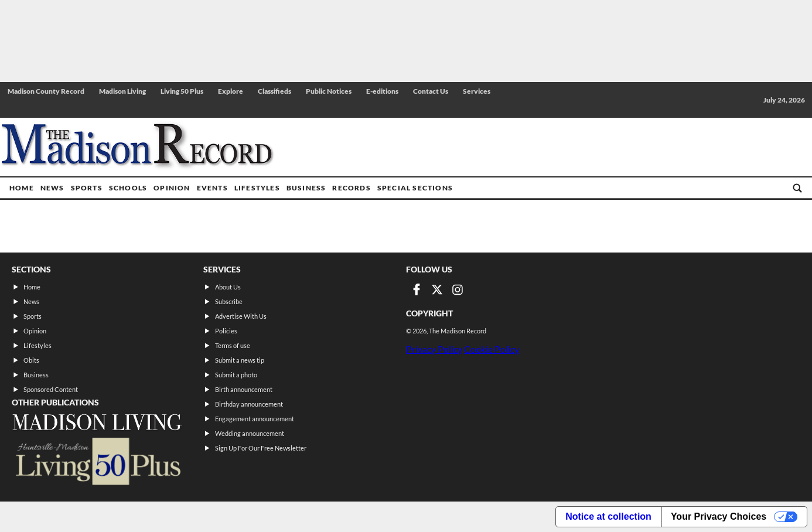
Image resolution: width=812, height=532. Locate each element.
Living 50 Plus (182, 91)
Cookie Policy (492, 349)
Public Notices (329, 91)
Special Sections (415, 188)
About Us (228, 287)
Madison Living (122, 91)
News (52, 188)
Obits (31, 360)
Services (477, 91)
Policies (226, 331)
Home (22, 188)
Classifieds (274, 91)
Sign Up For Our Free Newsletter (261, 448)
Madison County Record (46, 91)
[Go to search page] (797, 188)
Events (212, 188)
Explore (231, 91)
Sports (87, 188)
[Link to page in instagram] (458, 289)
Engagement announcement (255, 419)
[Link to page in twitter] (437, 289)
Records (351, 188)
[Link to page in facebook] (417, 289)
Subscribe (229, 301)
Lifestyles (257, 188)
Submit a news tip (240, 360)
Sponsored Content (51, 389)
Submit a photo (236, 375)
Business (306, 188)
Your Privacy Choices (719, 516)
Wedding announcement (250, 433)
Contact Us (431, 91)
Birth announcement (244, 389)
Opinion (172, 188)
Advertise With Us (241, 316)
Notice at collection (608, 516)
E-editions (382, 91)
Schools (128, 188)
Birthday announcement (249, 404)
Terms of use (233, 345)
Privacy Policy (434, 349)
